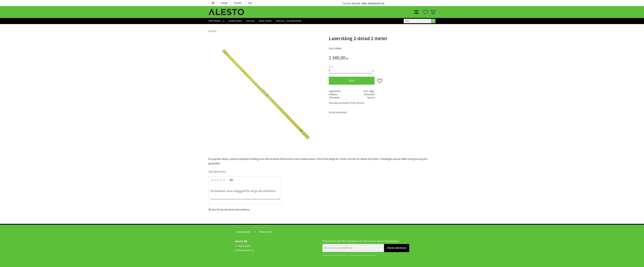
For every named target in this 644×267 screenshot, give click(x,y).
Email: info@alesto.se (373, 4)
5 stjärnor (224, 180)
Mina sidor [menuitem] (427, 3)
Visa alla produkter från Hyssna (346, 103)
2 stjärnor (215, 180)
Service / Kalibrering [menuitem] (289, 21)
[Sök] (433, 21)
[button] (425, 12)
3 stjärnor (218, 180)
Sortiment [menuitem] (215, 21)
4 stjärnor (221, 180)
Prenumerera (397, 248)
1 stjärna (212, 180)
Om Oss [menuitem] (251, 21)
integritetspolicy (369, 255)
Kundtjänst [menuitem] (406, 3)
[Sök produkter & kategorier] (417, 21)
